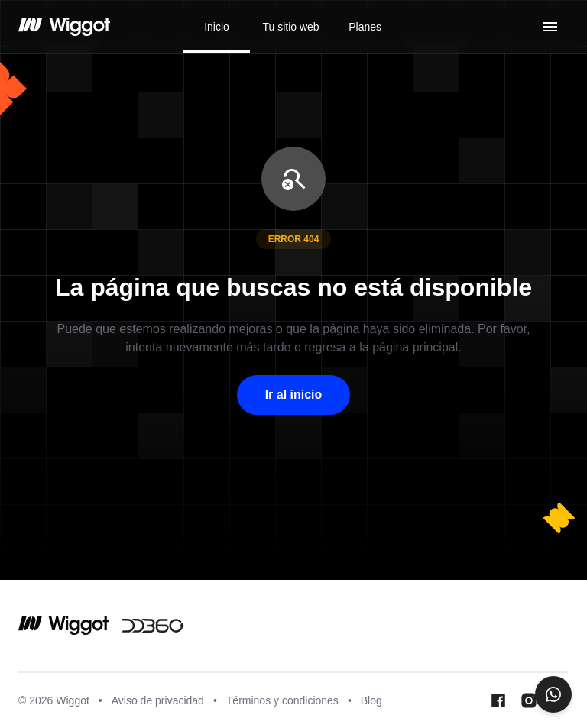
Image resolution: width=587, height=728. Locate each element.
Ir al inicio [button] (294, 395)
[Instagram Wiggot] (529, 700)
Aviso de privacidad (158, 700)
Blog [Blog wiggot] (371, 700)
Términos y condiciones (282, 700)
